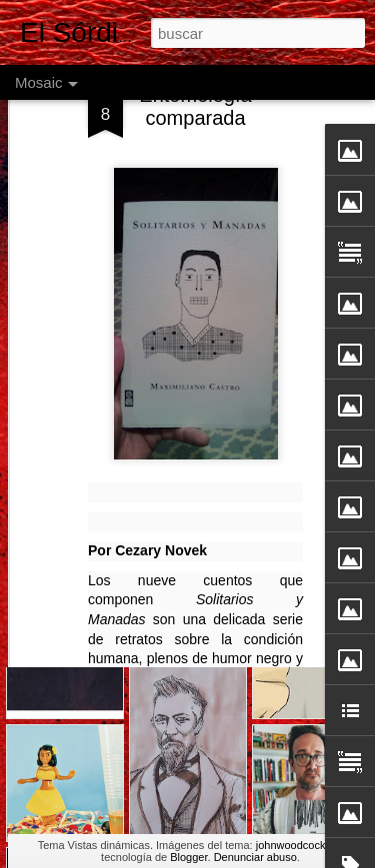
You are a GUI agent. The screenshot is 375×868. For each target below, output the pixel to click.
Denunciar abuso (255, 857)
